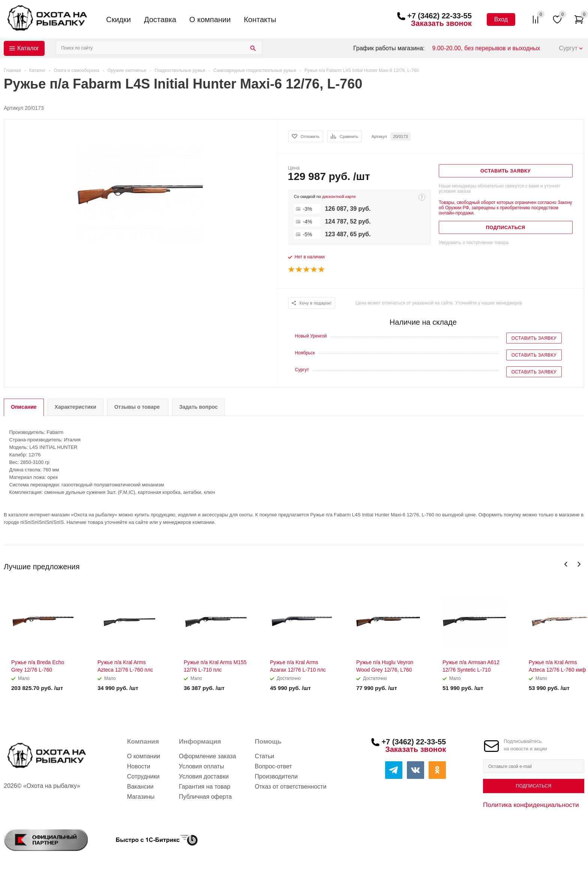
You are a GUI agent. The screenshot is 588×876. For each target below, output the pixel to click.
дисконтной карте (339, 196)
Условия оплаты (201, 766)
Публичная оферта (205, 797)
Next (579, 564)
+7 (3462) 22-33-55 (439, 16)
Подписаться (533, 786)
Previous (566, 564)
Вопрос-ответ (273, 766)
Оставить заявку (534, 338)
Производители (276, 776)
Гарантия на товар (205, 787)
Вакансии (140, 787)
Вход (501, 19)
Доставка (160, 19)
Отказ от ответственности (290, 787)
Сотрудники (143, 776)
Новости (139, 766)
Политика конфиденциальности (531, 805)
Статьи (264, 756)
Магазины (141, 797)
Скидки (118, 19)
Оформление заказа (207, 756)
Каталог (28, 48)
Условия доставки (204, 776)
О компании (210, 19)
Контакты (260, 19)
